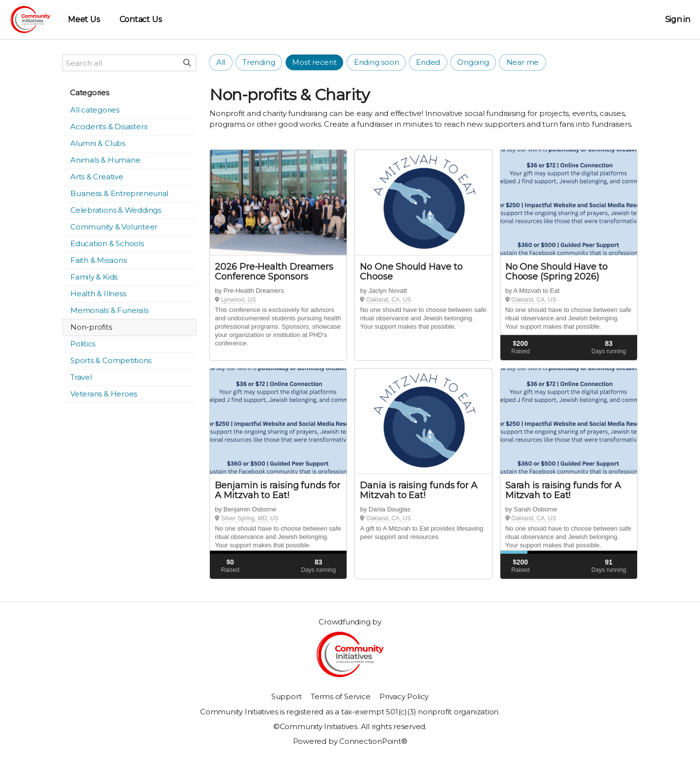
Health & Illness (98, 294)
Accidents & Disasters (109, 127)
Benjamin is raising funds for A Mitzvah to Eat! (277, 490)
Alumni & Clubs (98, 143)
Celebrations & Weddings (116, 210)
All (221, 62)
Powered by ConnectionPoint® (350, 741)
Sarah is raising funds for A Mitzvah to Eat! (563, 490)
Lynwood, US (239, 300)
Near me (523, 62)
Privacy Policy (404, 696)
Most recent (314, 62)
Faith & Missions (98, 260)
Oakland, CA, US (389, 300)
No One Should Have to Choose (411, 272)
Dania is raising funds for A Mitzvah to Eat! (418, 490)
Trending (259, 62)
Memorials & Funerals (109, 310)
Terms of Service (340, 696)
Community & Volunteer (114, 227)
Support (286, 696)
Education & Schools (107, 243)
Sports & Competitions (111, 360)
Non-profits (91, 327)
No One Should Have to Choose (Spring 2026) (556, 272)
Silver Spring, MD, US (250, 518)
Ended (428, 62)
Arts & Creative (97, 177)
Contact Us (141, 19)
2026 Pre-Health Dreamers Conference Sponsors (274, 272)
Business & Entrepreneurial (119, 193)
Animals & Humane (105, 160)
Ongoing (473, 62)
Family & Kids (94, 277)
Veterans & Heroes (104, 394)
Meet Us (84, 19)
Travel (81, 377)
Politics (83, 344)
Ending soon (377, 62)
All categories (95, 110)
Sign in (678, 19)
